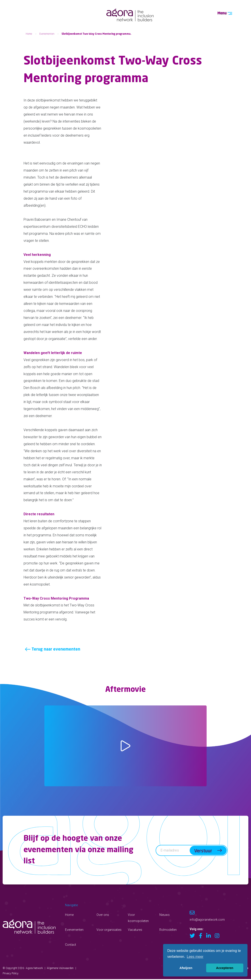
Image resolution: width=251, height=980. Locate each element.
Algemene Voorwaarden (60, 969)
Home (29, 34)
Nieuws (165, 915)
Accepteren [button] (225, 968)
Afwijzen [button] (186, 968)
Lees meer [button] (195, 957)
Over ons (103, 915)
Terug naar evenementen (53, 650)
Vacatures (135, 930)
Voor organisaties (109, 930)
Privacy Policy (11, 974)
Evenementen (47, 34)
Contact (71, 945)
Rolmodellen (168, 930)
